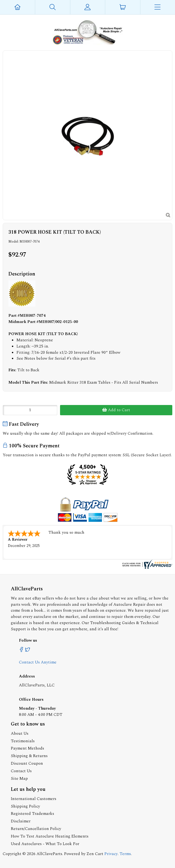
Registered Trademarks (32, 814)
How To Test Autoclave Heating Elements (50, 836)
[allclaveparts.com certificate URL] (147, 568)
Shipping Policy (25, 806)
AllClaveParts (49, 854)
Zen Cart (95, 854)
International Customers (34, 799)
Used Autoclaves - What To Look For (45, 844)
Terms (125, 854)
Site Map (19, 779)
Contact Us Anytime (38, 662)
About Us (20, 733)
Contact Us (21, 771)
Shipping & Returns (29, 756)
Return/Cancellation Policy (36, 829)
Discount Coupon (27, 763)
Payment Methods (27, 748)
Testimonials (23, 741)
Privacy (111, 854)
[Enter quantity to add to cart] (30, 410)
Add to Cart (116, 410)
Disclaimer (21, 821)
